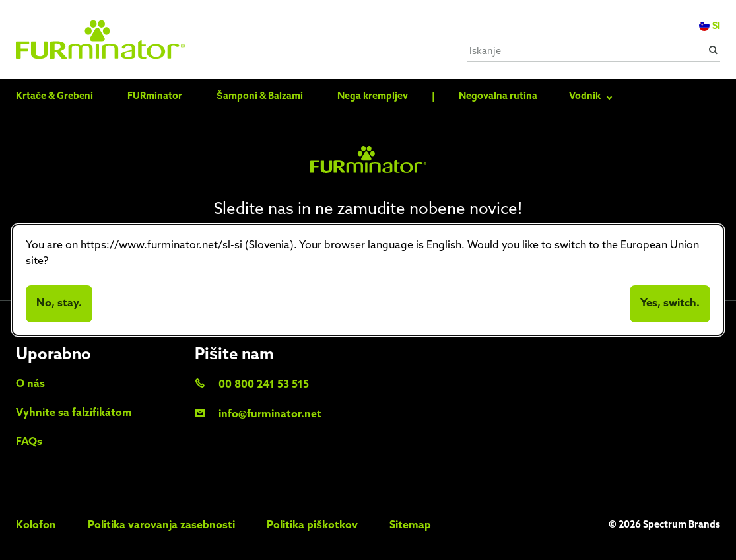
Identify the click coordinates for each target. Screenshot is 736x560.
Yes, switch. (670, 304)
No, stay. (59, 304)
